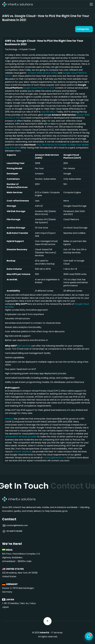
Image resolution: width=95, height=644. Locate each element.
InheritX (45, 633)
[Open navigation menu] (91, 4)
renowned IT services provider (21, 437)
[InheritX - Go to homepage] (17, 4)
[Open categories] (84, 29)
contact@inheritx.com (55, 458)
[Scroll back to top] (47, 621)
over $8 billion (48, 112)
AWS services (24, 346)
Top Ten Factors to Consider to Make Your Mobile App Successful (47, 146)
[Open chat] (89, 636)
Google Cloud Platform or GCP (39, 88)
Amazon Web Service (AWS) (43, 73)
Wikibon (9, 419)
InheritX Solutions (22, 452)
